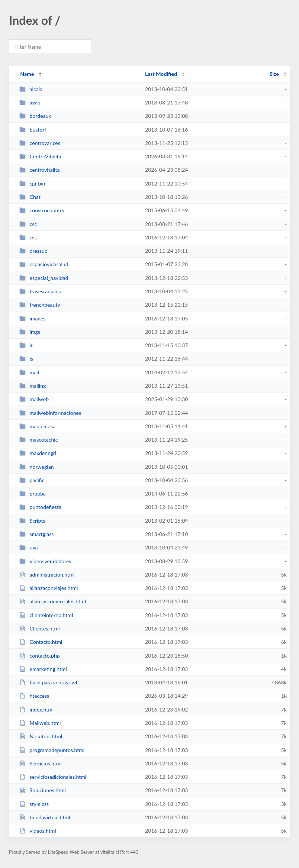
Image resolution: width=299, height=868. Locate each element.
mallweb (34, 399)
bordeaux (35, 116)
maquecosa (37, 426)
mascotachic (38, 440)
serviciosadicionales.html (53, 777)
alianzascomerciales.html (53, 601)
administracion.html (47, 575)
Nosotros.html (41, 736)
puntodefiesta (40, 507)
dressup (33, 251)
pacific (32, 480)
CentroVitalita (40, 156)
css (28, 237)
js (26, 359)
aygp (30, 102)
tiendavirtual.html (45, 817)
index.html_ (38, 709)
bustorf (33, 130)
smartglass (36, 534)
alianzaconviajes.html (49, 588)
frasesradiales (40, 291)
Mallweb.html (40, 723)
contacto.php (40, 656)
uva (28, 547)
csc (28, 224)
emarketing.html (43, 669)
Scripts (32, 521)
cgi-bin (32, 183)
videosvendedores (45, 561)
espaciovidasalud (44, 264)
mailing (33, 386)
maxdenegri (38, 453)
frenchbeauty (40, 305)
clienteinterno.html (46, 615)
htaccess (34, 696)
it (26, 345)
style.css (34, 804)
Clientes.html (39, 628)
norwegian (36, 467)
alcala (31, 89)
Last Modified (161, 74)
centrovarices (40, 143)
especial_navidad (44, 278)
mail (29, 372)
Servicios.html (40, 763)
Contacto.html (41, 642)
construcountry (42, 210)
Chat (30, 197)
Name (27, 74)
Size (274, 74)
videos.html (38, 831)
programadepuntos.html (52, 750)
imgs (30, 332)
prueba (33, 493)
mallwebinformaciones (50, 413)
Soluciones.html (43, 790)
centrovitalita (39, 170)
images (32, 318)
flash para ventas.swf (48, 682)
